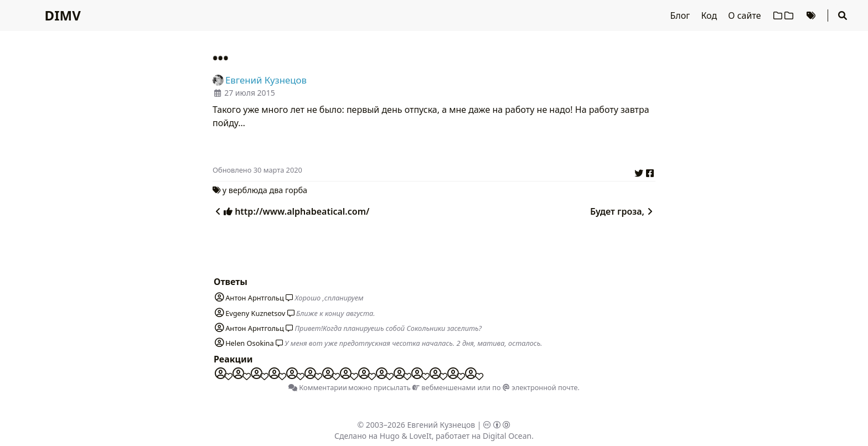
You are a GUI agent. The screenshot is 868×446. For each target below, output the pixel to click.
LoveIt (420, 436)
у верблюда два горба (265, 190)
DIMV (63, 15)
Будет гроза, (623, 211)
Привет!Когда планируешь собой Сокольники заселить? (389, 328)
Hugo (390, 436)
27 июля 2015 (250, 93)
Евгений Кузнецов (441, 425)
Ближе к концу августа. (336, 313)
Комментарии (318, 387)
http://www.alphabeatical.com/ (291, 211)
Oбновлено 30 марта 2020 (257, 170)
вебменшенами (444, 387)
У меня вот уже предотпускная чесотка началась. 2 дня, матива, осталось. (413, 343)
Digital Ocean (507, 436)
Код (710, 15)
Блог (681, 15)
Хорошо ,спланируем (329, 298)
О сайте (745, 15)
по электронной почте (535, 387)
